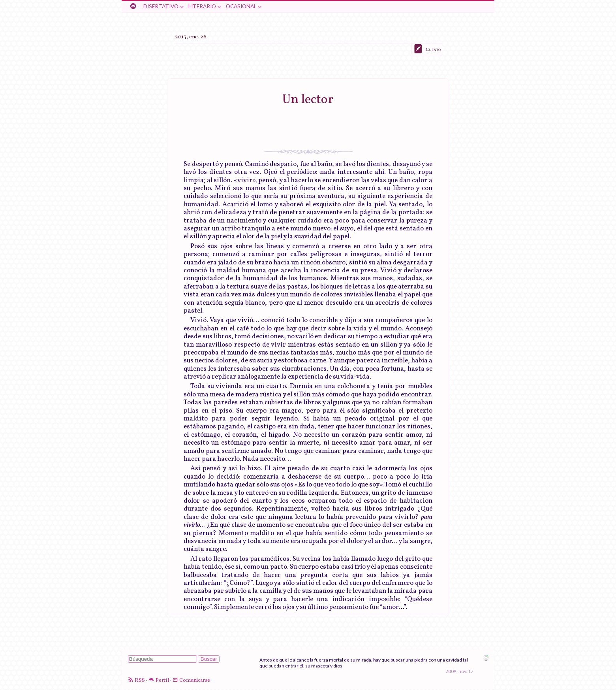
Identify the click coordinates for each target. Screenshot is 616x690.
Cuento (433, 49)
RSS (140, 680)
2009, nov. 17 (459, 671)
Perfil (162, 680)
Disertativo (161, 6)
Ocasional (241, 6)
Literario (202, 6)
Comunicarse (195, 680)
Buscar (209, 659)
